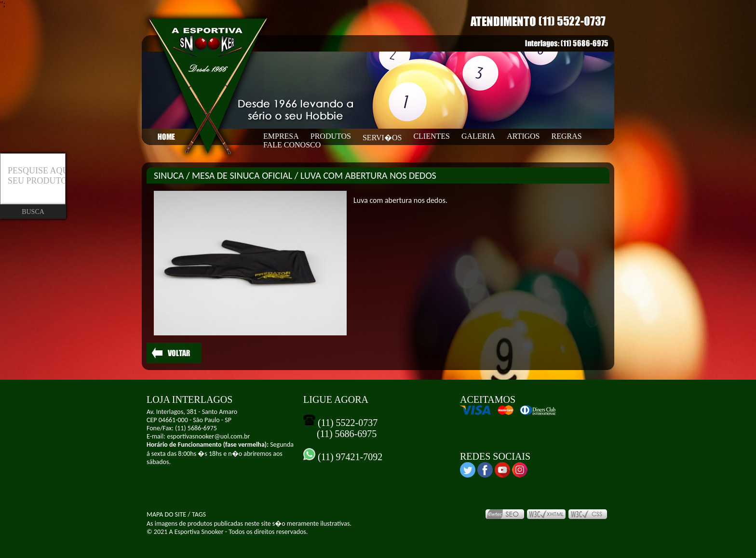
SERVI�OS (382, 138)
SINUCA (169, 175)
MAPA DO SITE (166, 514)
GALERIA (478, 136)
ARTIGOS (523, 136)
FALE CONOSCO (292, 145)
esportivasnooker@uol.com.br (208, 436)
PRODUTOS (331, 136)
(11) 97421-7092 (349, 457)
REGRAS (567, 136)
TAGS (199, 514)
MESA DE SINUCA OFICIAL (242, 175)
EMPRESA (281, 136)
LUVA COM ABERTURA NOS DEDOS (368, 175)
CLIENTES (432, 136)
